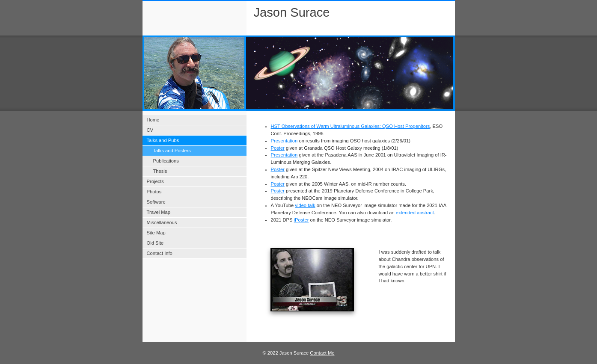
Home (153, 120)
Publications (166, 161)
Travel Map (159, 212)
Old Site (155, 243)
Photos (154, 192)
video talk (305, 205)
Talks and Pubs (163, 140)
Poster (278, 148)
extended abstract (415, 213)
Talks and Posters (172, 151)
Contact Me (322, 353)
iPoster (301, 220)
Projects (155, 181)
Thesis (160, 171)
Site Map (156, 233)
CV (150, 130)
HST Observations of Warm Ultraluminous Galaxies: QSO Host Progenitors (350, 126)
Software (156, 202)
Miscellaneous (162, 222)
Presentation (284, 141)
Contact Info (160, 253)
